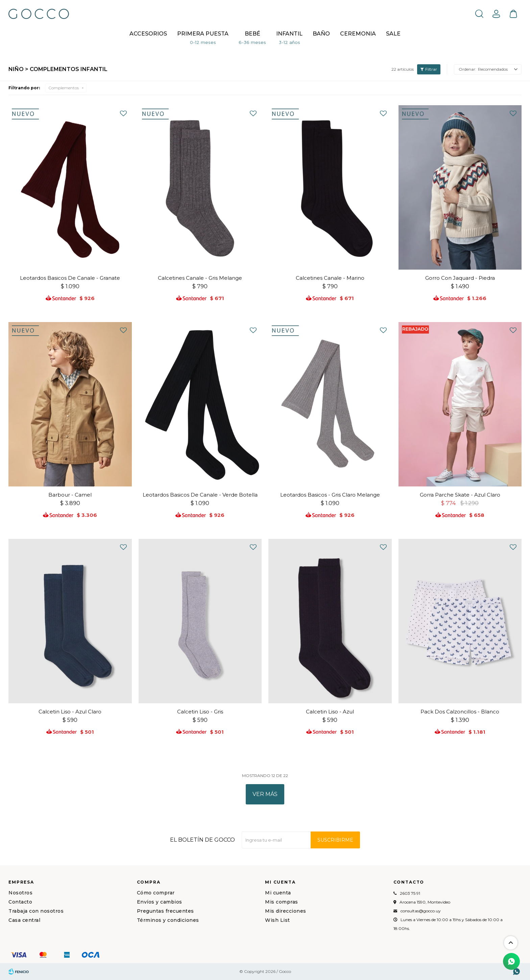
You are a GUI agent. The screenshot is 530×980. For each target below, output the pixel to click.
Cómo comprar (156, 893)
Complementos (64, 88)
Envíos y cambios (160, 902)
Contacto (20, 902)
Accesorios (148, 34)
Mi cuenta (278, 893)
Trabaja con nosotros (36, 911)
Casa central (24, 920)
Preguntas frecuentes (165, 911)
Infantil (289, 34)
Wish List (278, 920)
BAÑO (321, 34)
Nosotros (20, 893)
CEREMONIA (358, 34)
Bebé (252, 34)
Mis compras (282, 902)
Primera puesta (203, 34)
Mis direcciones (286, 911)
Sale (393, 34)
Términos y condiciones (168, 920)
